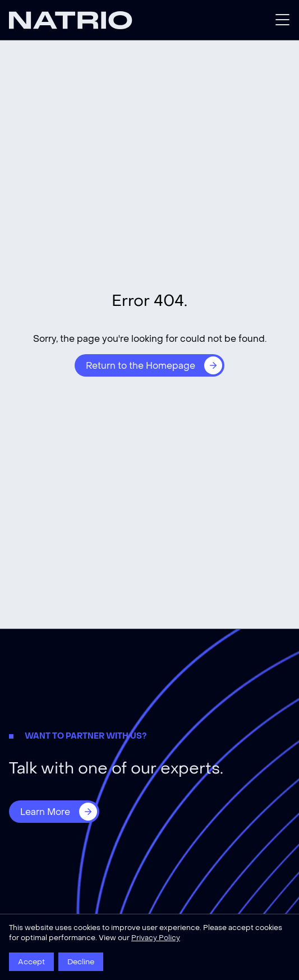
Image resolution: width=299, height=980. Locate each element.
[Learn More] (54, 812)
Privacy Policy (156, 938)
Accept (31, 962)
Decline (81, 962)
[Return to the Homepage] (150, 365)
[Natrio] (79, 20)
